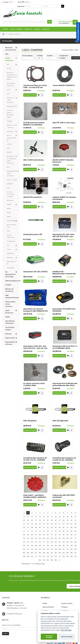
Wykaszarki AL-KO (12, 264)
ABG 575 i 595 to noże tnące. (64, 124)
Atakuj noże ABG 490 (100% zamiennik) (64, 498)
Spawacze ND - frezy (12, 227)
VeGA (9, 251)
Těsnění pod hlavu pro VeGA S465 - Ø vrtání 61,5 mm (35, 88)
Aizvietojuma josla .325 (33, 236)
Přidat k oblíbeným (39, 96)
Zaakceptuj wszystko (49, 637)
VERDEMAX (10, 255)
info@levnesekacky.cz (15, 615)
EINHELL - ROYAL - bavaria (12, 128)
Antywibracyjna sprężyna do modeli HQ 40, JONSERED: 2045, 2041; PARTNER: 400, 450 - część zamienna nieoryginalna (65, 461)
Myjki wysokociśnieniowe (12, 298)
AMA (7, 55)
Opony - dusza (12, 181)
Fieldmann (10, 133)
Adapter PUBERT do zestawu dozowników (64, 200)
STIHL (8, 233)
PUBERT (9, 206)
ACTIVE (9, 70)
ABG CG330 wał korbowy (33, 162)
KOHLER (9, 154)
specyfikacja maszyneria (10, 324)
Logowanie (21, 6)
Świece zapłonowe (11, 238)
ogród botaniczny (9, 313)
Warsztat (8, 335)
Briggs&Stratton (12, 108)
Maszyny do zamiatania (9, 292)
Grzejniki (8, 286)
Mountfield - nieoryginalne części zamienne (11, 161)
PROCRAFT (10, 202)
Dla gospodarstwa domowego (10, 276)
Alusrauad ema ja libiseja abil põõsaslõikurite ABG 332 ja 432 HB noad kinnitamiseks (65, 386)
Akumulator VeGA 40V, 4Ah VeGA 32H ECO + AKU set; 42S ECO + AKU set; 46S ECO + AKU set (36, 349)
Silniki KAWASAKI (12, 222)
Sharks (9, 214)
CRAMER (9, 123)
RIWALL (9, 210)
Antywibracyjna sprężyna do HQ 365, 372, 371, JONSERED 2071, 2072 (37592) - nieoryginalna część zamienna (35, 461)
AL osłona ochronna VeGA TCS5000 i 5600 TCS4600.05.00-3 (34, 386)
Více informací (66, 630)
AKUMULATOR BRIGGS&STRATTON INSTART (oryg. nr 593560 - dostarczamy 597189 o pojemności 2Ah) (64, 274)
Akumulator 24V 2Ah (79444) (35, 273)
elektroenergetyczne (12, 282)
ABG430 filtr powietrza (33, 199)
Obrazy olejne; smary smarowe (10, 305)
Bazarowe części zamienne (10, 102)
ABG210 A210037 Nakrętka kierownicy (63, 163)
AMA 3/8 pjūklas (30, 422)
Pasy (8, 189)
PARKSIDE (10, 185)
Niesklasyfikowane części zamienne (13, 175)
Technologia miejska (10, 330)
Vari (8, 247)
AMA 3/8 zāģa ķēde (60, 422)
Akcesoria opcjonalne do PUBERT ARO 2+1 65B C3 (12, 77)
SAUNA (7, 318)
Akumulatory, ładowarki (11, 86)
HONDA (9, 146)
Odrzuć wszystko (67, 637)
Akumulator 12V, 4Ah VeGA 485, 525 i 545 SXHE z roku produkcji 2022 (63, 237)
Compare (42, 96)
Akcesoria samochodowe (11, 50)
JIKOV (9, 150)
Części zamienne (9, 61)
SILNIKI (9, 218)
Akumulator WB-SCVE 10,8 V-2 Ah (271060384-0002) (65, 349)
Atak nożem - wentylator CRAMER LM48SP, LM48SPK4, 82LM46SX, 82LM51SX (35, 498)
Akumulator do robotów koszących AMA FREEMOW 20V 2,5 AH (36, 312)
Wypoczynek (10, 339)
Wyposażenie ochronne (10, 345)
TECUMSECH (11, 243)
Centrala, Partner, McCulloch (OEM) (10, 115)
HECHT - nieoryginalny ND (11, 139)
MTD (8, 169)
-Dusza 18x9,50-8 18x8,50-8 (64, 87)
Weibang (10, 259)
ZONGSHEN (10, 269)
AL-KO (9, 91)
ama (8, 95)
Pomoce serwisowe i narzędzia (11, 196)
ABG (8, 66)
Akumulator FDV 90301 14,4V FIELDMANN (64, 312)
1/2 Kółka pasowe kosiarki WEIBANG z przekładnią (34, 125)
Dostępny (63, 59)
